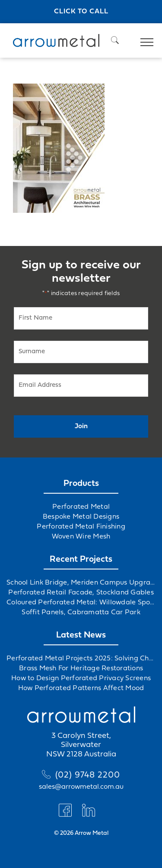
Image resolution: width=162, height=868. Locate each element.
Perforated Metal (81, 507)
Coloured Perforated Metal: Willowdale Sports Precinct (81, 603)
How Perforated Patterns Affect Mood (81, 688)
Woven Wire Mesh (81, 537)
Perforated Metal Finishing (81, 527)
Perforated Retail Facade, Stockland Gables (81, 593)
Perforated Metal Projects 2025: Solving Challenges (81, 659)
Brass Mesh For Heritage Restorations (81, 669)
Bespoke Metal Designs (81, 517)
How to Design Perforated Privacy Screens (81, 678)
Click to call (81, 12)
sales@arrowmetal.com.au (81, 787)
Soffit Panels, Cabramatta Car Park (81, 613)
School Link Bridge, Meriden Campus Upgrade (81, 583)
